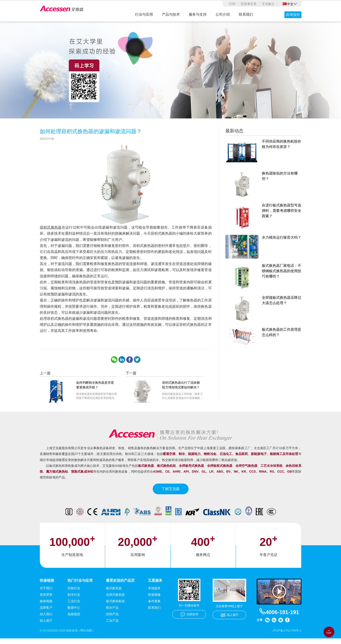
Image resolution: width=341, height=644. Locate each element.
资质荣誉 (46, 600)
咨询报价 (293, 15)
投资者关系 (249, 4)
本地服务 (154, 593)
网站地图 (90, 636)
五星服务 (155, 585)
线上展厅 (46, 626)
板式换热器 (114, 593)
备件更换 (154, 606)
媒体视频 (46, 606)
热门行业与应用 (80, 585)
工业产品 (112, 626)
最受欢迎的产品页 (120, 585)
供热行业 (74, 593)
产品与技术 (171, 14)
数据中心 (74, 613)
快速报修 (154, 600)
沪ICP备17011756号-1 (286, 636)
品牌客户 (46, 613)
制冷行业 (74, 600)
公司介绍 (223, 14)
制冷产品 (112, 613)
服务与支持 (198, 14)
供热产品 (112, 619)
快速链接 (47, 585)
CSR (232, 4)
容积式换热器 (51, 233)
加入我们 (46, 619)
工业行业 (74, 606)
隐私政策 (75, 636)
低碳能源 (74, 619)
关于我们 (46, 593)
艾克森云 (268, 4)
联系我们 (246, 14)
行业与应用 (144, 14)
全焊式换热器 (115, 600)
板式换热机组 (115, 606)
